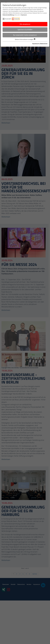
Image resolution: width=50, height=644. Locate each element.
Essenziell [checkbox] (8, 19)
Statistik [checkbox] (17, 19)
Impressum (24, 15)
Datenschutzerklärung (8, 15)
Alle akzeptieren (25, 24)
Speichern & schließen (25, 29)
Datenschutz (44, 44)
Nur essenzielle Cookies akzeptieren (25, 35)
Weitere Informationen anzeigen (25, 39)
